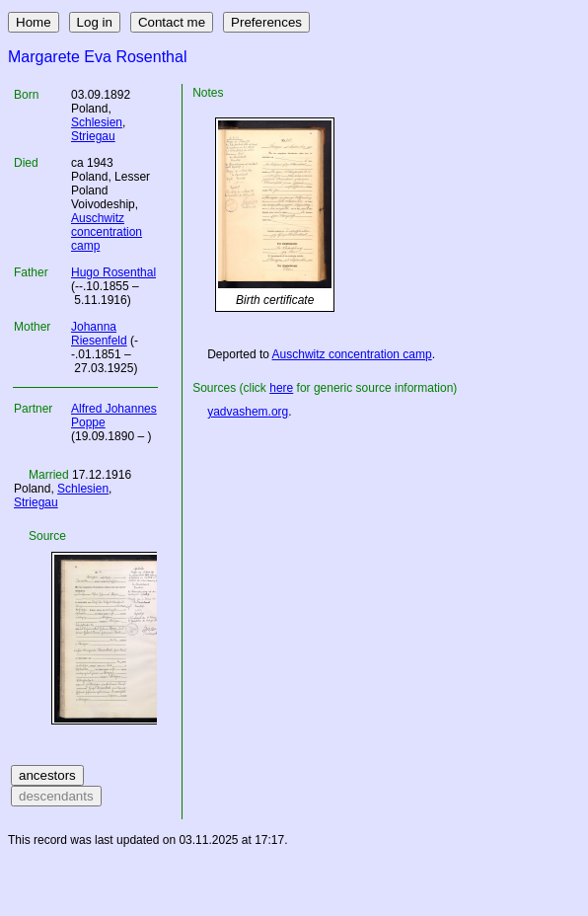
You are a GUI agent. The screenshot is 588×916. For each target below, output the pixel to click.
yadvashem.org (248, 412)
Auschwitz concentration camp (107, 232)
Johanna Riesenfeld (99, 334)
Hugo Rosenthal (113, 272)
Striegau (93, 136)
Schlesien (97, 122)
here (281, 388)
